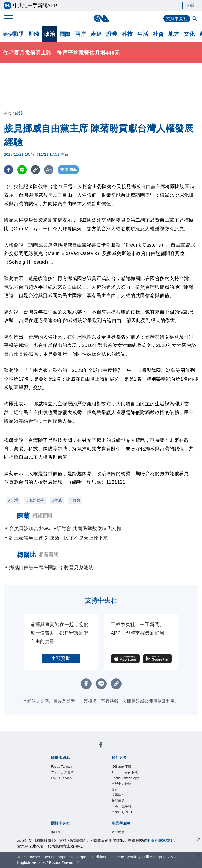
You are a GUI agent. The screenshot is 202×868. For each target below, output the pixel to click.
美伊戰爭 (13, 34)
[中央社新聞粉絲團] (101, 746)
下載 (190, 5)
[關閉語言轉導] (199, 856)
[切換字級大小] (49, 170)
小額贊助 (61, 658)
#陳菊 (75, 500)
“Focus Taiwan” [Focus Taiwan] (62, 862)
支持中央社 (177, 19)
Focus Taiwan (61, 767)
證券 (112, 34)
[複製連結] (35, 170)
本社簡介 (58, 832)
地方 (174, 34)
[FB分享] (9, 170)
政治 (50, 34)
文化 (189, 34)
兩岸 (81, 34)
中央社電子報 (121, 807)
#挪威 (57, 500)
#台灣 (13, 500)
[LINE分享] (22, 170)
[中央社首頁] (101, 18)
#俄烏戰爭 (35, 500)
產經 (96, 34)
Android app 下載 (125, 772)
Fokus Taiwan (61, 778)
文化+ (116, 789)
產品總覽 (118, 832)
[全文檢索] (195, 19)
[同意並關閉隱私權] (199, 840)
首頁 (8, 113)
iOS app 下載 (122, 767)
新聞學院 (118, 801)
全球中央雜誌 (121, 784)
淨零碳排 (118, 795)
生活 (143, 34)
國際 (65, 34)
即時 (34, 34)
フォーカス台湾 (63, 772)
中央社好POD (122, 812)
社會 (158, 34)
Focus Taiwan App (125, 778)
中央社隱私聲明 (160, 841)
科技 (127, 34)
